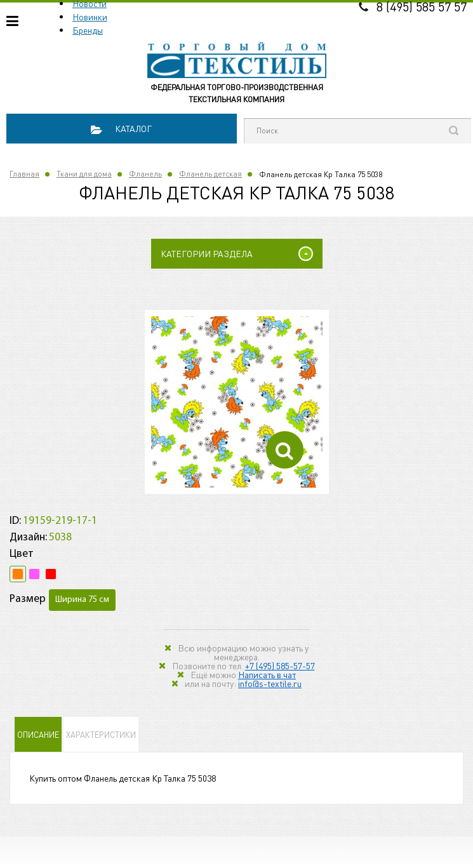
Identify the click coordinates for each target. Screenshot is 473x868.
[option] (237, 402)
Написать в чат (267, 674)
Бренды (88, 30)
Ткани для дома (84, 174)
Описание (38, 734)
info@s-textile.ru (270, 683)
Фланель (145, 174)
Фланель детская (210, 174)
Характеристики (101, 734)
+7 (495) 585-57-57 (280, 665)
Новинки (90, 17)
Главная (24, 174)
